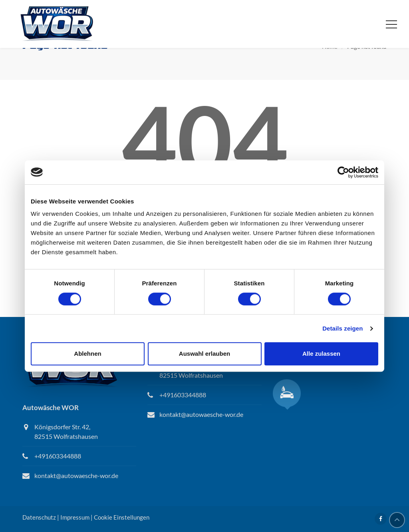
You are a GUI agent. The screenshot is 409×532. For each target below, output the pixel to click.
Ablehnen (87, 354)
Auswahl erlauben (204, 354)
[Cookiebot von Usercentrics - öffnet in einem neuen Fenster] (343, 172)
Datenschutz (39, 517)
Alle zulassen (321, 354)
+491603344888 (58, 456)
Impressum (75, 517)
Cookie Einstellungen (122, 517)
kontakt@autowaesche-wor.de (76, 475)
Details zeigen (342, 328)
